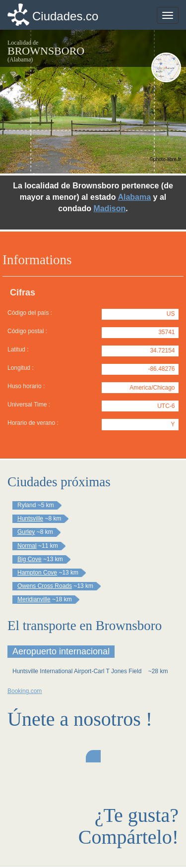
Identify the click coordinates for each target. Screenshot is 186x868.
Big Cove (30, 559)
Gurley (26, 532)
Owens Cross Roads (45, 586)
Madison (109, 208)
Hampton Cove (37, 573)
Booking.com (25, 691)
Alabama (134, 197)
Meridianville (34, 599)
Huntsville (30, 519)
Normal (27, 546)
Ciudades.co (65, 16)
